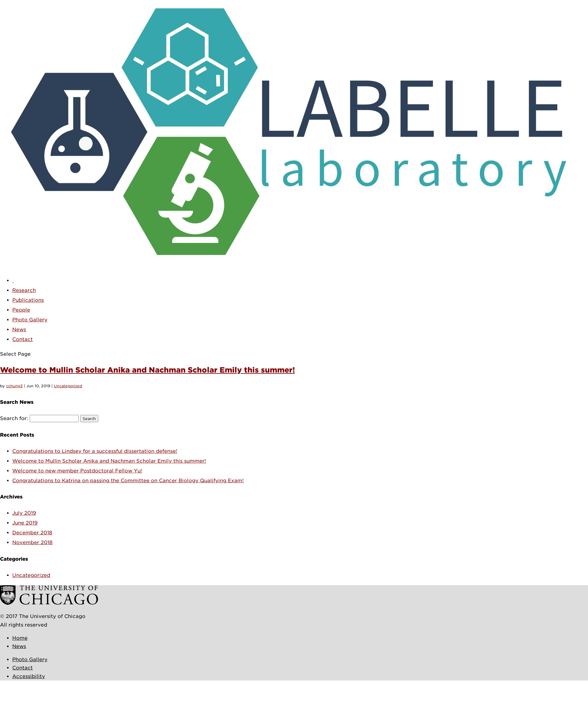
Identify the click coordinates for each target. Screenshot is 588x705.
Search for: (14, 418)
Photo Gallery (30, 320)
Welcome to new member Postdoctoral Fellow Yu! (77, 471)
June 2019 (25, 523)
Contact (23, 339)
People (21, 310)
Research (24, 290)
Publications (28, 300)
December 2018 (32, 533)
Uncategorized (68, 386)
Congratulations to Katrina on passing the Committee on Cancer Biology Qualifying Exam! (128, 481)
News (19, 330)
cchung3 (14, 386)
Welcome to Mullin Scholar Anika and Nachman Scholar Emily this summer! (147, 370)
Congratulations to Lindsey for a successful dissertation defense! (95, 451)
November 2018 (32, 542)
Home (20, 638)
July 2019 (24, 513)
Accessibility (29, 676)
